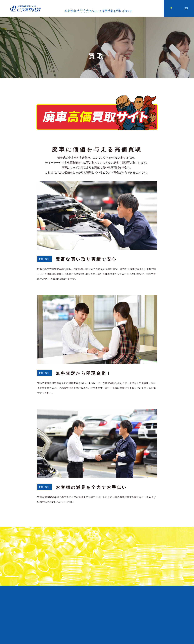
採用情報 (125, 9)
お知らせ (107, 9)
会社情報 (71, 9)
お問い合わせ (147, 9)
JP (171, 8)
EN (186, 8)
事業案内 (89, 9)
